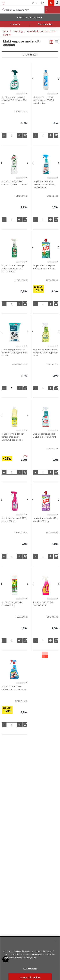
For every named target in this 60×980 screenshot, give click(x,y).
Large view (57, 42)
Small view (51, 42)
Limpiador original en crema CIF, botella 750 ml (14, 183)
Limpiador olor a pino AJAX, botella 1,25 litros (44, 267)
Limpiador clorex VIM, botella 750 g (12, 604)
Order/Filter (30, 55)
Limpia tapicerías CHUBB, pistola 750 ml (14, 520)
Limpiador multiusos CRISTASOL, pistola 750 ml (14, 688)
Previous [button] (33, 79)
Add (25, 135)
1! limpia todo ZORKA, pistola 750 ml (43, 604)
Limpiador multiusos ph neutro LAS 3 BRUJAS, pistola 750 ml (13, 269)
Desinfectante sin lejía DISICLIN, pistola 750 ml (44, 435)
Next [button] (27, 163)
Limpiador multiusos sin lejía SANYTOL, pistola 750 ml (14, 100)
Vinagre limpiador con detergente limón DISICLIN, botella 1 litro (13, 437)
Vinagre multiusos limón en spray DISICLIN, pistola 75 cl (46, 353)
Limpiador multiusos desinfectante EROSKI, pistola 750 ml (44, 184)
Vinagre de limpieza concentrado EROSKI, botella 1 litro (44, 100)
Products (15, 24)
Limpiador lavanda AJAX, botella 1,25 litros (45, 520)
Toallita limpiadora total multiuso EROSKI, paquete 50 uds (14, 353)
